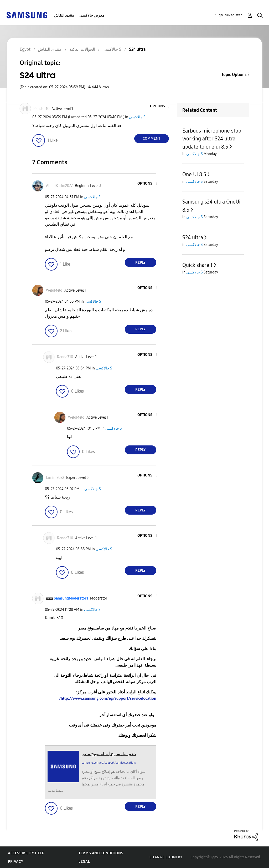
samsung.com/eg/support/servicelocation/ (109, 763)
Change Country (166, 857)
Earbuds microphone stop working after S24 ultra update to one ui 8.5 (212, 139)
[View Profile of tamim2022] (55, 478)
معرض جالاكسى (92, 15)
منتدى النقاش (64, 15)
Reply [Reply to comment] (140, 263)
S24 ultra (193, 237)
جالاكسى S (137, 117)
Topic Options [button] (234, 75)
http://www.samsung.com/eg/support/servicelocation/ (107, 698)
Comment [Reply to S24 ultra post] (151, 138)
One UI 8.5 (194, 174)
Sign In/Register (229, 15)
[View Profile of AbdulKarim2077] (59, 186)
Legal (84, 862)
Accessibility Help (26, 853)
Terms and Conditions (101, 853)
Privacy (15, 862)
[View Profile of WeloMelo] (54, 290)
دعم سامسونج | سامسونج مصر (109, 754)
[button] (160, 106)
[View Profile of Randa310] (41, 109)
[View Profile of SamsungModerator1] (71, 598)
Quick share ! (197, 265)
